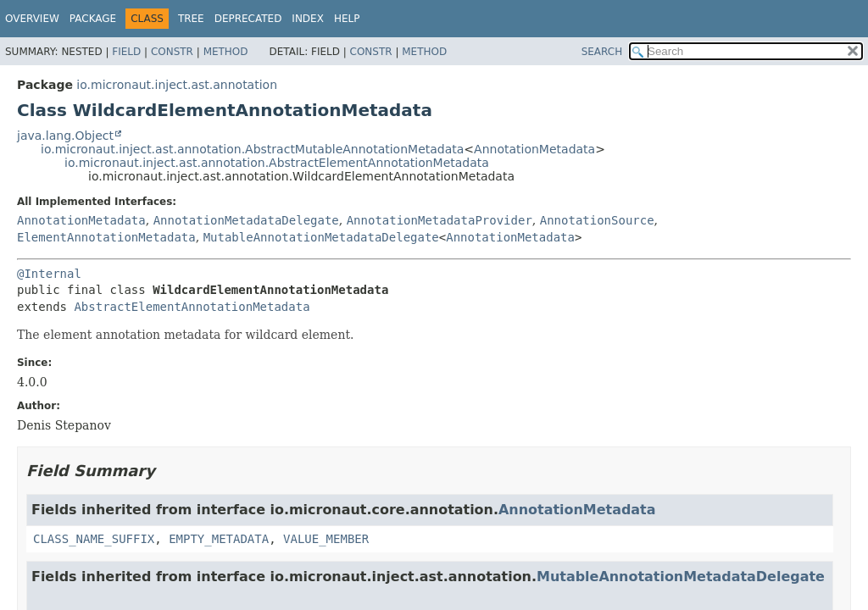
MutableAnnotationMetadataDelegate (321, 237)
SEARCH (602, 52)
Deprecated (248, 19)
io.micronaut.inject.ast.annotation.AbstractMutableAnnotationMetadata (252, 149)
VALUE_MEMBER (326, 539)
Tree (191, 19)
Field (126, 52)
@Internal (49, 274)
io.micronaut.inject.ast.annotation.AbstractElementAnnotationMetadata (277, 163)
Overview (32, 19)
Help (347, 19)
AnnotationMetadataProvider (440, 220)
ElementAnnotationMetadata (106, 237)
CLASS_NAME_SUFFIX (94, 539)
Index (308, 19)
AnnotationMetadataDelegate (246, 220)
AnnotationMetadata (534, 149)
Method (226, 52)
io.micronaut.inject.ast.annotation (177, 85)
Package (93, 19)
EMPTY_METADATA (219, 539)
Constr (172, 52)
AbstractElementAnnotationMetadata (192, 307)
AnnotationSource (597, 220)
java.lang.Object (65, 136)
